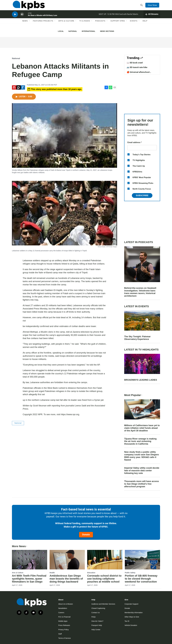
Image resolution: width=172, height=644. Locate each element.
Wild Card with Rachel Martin (127, 17)
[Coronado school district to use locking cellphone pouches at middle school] (105, 560)
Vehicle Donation (131, 625)
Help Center (96, 630)
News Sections (107, 31)
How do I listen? (97, 621)
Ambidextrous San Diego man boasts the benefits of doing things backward (66, 579)
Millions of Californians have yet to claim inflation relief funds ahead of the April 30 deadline (142, 428)
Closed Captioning (98, 608)
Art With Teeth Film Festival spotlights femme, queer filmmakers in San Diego (29, 579)
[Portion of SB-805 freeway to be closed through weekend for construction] (142, 560)
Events (134, 25)
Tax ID (127, 621)
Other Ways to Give (132, 617)
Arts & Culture (66, 25)
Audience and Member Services (103, 604)
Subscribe (142, 195)
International (88, 31)
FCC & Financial (64, 617)
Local (61, 31)
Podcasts (100, 25)
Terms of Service (64, 638)
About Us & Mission (66, 604)
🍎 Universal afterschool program (138, 73)
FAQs (93, 617)
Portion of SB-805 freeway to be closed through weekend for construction (141, 579)
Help (145, 25)
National (73, 31)
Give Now (153, 6)
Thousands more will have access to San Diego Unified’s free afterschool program (142, 484)
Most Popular (133, 395)
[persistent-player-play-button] (15, 17)
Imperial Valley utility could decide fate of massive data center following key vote (142, 471)
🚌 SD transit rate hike (137, 67)
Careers (61, 613)
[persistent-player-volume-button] (22, 17)
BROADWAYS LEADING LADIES (141, 380)
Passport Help (97, 625)
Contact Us (95, 613)
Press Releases (64, 625)
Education (91, 573)
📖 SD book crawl (135, 63)
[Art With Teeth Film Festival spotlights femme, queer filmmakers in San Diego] (30, 560)
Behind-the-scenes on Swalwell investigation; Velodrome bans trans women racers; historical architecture (140, 292)
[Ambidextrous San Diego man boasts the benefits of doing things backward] (67, 560)
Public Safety (130, 573)
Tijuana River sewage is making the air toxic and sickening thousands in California (140, 441)
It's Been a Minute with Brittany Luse (43, 18)
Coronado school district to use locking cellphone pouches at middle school (104, 579)
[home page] (28, 6)
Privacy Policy (63, 630)
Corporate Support (131, 604)
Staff (60, 634)
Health (52, 573)
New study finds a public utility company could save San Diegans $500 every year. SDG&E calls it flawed (142, 456)
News (25, 25)
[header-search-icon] (142, 6)
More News (20, 546)
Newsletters (63, 608)
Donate (86, 535)
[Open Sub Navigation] (30, 25)
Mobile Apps (63, 621)
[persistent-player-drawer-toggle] (152, 17)
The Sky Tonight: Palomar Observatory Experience (137, 338)
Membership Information (134, 613)
